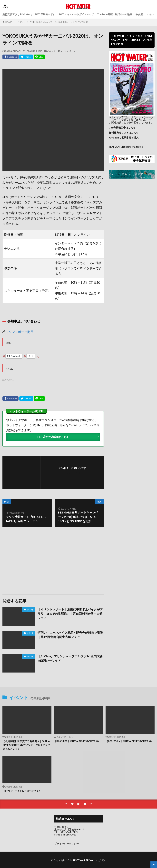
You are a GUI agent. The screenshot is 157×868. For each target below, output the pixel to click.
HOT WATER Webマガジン (89, 860)
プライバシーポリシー (67, 844)
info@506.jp (69, 834)
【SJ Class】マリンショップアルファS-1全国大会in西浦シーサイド (70, 658)
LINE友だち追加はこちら (53, 437)
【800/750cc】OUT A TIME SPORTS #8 (129, 741)
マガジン (151, 14)
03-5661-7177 (70, 832)
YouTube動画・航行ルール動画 (115, 14)
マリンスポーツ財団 (20, 332)
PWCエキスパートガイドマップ (76, 14)
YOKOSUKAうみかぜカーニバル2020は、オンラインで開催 (59, 22)
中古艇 (139, 14)
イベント (21, 22)
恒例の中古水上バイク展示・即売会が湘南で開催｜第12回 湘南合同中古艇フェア (70, 635)
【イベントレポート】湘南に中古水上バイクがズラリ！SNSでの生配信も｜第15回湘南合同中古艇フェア (70, 614)
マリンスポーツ (68, 51)
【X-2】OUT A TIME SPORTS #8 (21, 791)
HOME (9, 22)
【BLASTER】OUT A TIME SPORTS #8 (76, 741)
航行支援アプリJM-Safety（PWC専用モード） (29, 14)
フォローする (73, 473)
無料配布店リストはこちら (124, 133)
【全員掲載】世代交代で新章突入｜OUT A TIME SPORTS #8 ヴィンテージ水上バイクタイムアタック (26, 745)
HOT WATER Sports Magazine (126, 147)
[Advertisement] (27, 561)
